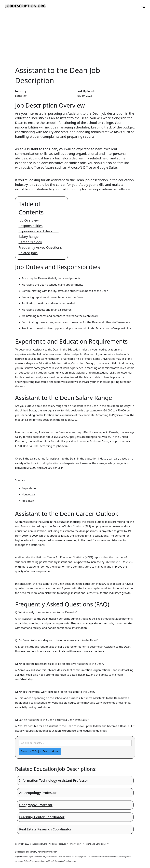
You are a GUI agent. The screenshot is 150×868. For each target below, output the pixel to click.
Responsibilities (31, 226)
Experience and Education (39, 231)
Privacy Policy (75, 844)
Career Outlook (30, 242)
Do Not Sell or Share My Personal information (36, 852)
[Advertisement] (75, 39)
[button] (143, 6)
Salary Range (29, 237)
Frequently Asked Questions (40, 247)
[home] (26, 6)
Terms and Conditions (95, 844)
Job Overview (29, 220)
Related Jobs (28, 253)
